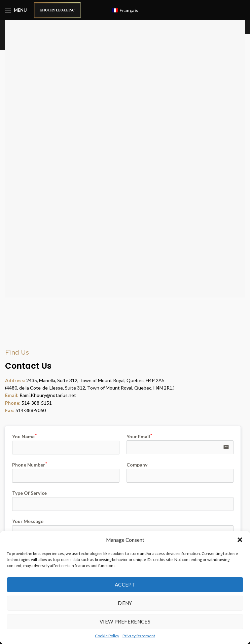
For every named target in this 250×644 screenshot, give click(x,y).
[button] (240, 540)
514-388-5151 (37, 403)
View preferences (125, 621)
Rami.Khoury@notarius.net (48, 395)
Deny (125, 603)
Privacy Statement (139, 636)
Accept (125, 585)
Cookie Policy (107, 636)
